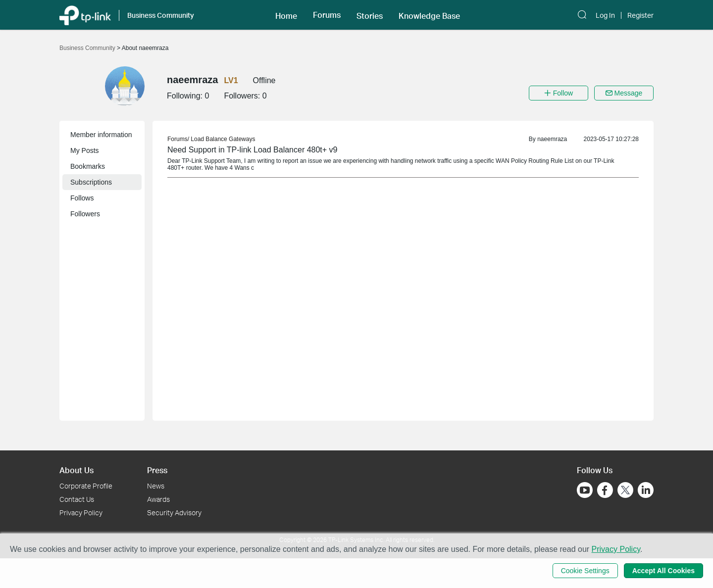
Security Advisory (174, 513)
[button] (286, 15)
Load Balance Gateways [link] (223, 139)
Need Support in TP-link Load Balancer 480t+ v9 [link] (252, 150)
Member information (101, 135)
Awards (158, 499)
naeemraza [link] (552, 139)
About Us (76, 470)
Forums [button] (327, 15)
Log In (605, 15)
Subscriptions (91, 182)
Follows (82, 198)
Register (640, 15)
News (156, 486)
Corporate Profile (86, 486)
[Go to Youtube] (585, 490)
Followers (85, 214)
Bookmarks (88, 166)
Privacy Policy (81, 513)
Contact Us (77, 499)
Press (157, 470)
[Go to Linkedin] (646, 490)
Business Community (88, 48)
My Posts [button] (85, 150)
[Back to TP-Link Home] (85, 15)
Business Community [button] (161, 15)
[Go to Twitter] (625, 491)
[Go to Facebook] (605, 490)
